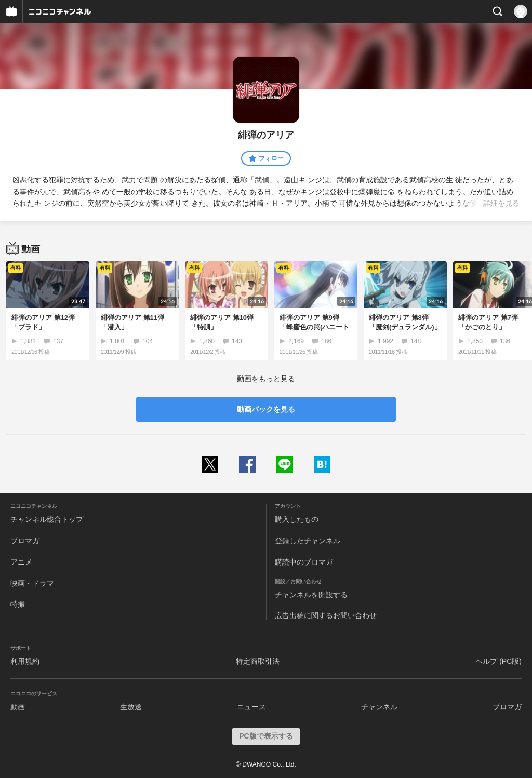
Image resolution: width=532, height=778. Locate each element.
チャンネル (379, 707)
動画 (18, 707)
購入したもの (297, 519)
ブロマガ (25, 541)
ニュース (251, 707)
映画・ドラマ (32, 583)
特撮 (18, 604)
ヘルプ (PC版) (498, 661)
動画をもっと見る (266, 379)
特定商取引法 (258, 661)
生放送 (131, 707)
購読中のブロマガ (304, 562)
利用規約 (25, 661)
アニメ (21, 562)
